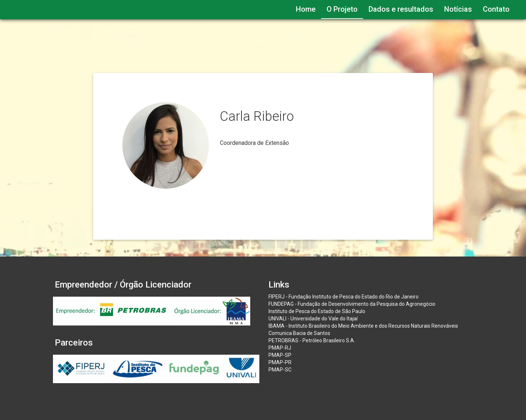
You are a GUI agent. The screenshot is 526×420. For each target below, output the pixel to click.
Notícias (458, 9)
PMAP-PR (280, 362)
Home (306, 9)
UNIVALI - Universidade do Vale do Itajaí (313, 319)
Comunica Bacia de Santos (299, 333)
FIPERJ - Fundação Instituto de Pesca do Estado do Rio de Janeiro (344, 297)
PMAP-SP (280, 355)
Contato (496, 9)
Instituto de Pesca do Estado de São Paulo (317, 311)
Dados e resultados (401, 9)
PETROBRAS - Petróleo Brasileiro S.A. (312, 340)
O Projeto (342, 9)
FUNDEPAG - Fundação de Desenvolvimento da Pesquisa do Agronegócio (352, 304)
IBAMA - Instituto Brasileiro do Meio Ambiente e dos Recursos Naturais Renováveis (363, 326)
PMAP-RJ (280, 348)
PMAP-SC (280, 370)
